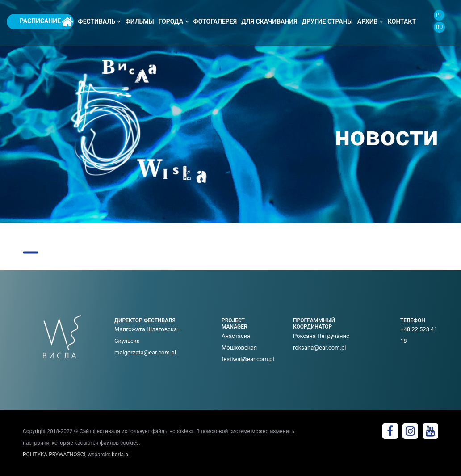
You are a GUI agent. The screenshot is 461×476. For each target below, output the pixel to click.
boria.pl (121, 455)
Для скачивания (269, 21)
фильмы (139, 21)
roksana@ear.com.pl (320, 348)
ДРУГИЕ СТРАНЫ (327, 21)
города (174, 21)
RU (439, 27)
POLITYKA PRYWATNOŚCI (54, 455)
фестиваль (99, 21)
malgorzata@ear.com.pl (145, 352)
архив (370, 21)
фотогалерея (215, 21)
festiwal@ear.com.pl (248, 359)
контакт (402, 21)
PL (439, 15)
